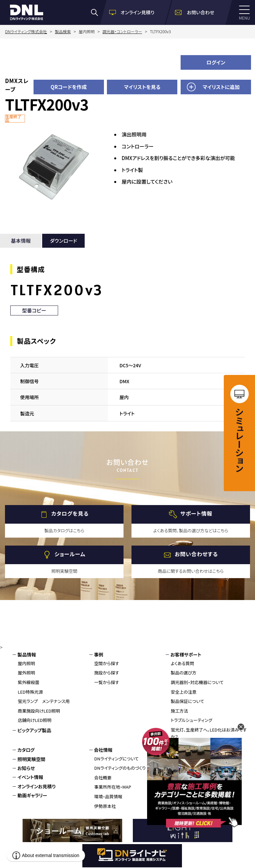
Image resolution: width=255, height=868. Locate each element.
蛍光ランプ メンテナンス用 (43, 701)
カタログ (26, 750)
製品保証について (187, 701)
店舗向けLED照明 (34, 720)
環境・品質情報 (108, 796)
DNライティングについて (117, 759)
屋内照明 (26, 663)
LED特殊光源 (30, 692)
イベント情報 (30, 777)
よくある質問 (182, 663)
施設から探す (107, 673)
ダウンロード (63, 241)
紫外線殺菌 (28, 682)
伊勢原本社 (105, 806)
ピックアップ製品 (34, 730)
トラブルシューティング (191, 720)
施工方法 (179, 711)
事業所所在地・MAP (113, 787)
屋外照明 (26, 673)
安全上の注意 (184, 692)
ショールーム (70, 554)
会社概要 (103, 778)
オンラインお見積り (36, 786)
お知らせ (26, 768)
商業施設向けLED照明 (39, 711)
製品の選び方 (183, 673)
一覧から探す (107, 682)
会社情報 (103, 750)
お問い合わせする (196, 554)
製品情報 (27, 654)
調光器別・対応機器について (197, 682)
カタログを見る (70, 514)
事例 (99, 654)
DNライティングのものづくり (120, 768)
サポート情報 (196, 514)
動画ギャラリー (32, 795)
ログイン (216, 62)
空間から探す (107, 663)
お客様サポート (186, 654)
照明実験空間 (31, 759)
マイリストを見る (142, 87)
